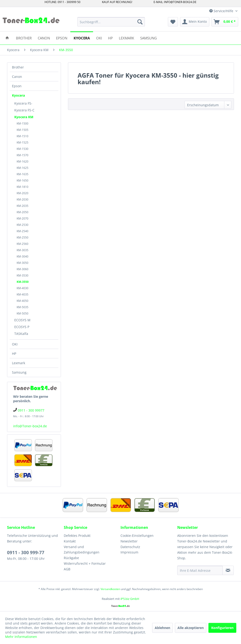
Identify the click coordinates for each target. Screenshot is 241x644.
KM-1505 (23, 130)
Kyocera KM (24, 117)
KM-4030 (23, 288)
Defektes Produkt (77, 536)
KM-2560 (23, 244)
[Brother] (24, 38)
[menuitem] (111, 22)
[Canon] (44, 38)
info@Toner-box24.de (30, 426)
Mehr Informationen (21, 637)
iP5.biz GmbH (130, 599)
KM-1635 (23, 174)
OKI (15, 344)
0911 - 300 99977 (31, 410)
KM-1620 (23, 161)
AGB (67, 569)
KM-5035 (23, 307)
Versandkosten (110, 589)
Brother (18, 67)
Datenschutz (130, 547)
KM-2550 (23, 237)
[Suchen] (140, 22)
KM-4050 (23, 301)
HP (14, 354)
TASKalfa (21, 334)
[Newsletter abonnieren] (228, 570)
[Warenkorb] (225, 22)
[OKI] (99, 38)
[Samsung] (149, 38)
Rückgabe (71, 558)
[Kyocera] (82, 38)
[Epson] (62, 38)
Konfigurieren (222, 628)
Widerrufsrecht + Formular (85, 563)
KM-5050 (23, 313)
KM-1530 (23, 149)
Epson (17, 86)
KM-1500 (23, 123)
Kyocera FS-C (24, 110)
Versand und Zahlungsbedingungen (82, 550)
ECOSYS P (22, 327)
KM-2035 (23, 206)
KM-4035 (23, 294)
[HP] (110, 38)
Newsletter (129, 541)
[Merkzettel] (173, 22)
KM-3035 (23, 250)
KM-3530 (23, 275)
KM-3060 (23, 269)
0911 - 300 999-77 (26, 553)
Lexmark (19, 363)
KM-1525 (23, 142)
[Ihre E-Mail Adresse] (200, 570)
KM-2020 (23, 193)
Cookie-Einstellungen (137, 536)
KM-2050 (23, 212)
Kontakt (70, 541)
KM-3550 (23, 282)
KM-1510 (23, 136)
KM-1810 (23, 187)
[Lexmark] (126, 38)
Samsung (19, 372)
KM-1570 (23, 155)
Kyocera (18, 95)
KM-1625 (23, 168)
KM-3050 (23, 263)
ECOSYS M (22, 320)
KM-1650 (23, 180)
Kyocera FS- (23, 103)
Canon (17, 77)
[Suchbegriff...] (111, 22)
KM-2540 (23, 231)
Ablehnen (162, 628)
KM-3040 (23, 256)
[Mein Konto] (195, 22)
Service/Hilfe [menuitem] (222, 11)
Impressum (129, 552)
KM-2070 (23, 218)
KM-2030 (23, 199)
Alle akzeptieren (191, 628)
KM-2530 (23, 225)
